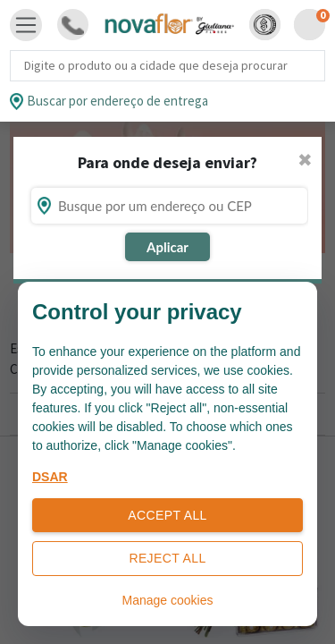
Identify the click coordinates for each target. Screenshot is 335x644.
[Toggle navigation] (26, 25)
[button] (265, 25)
